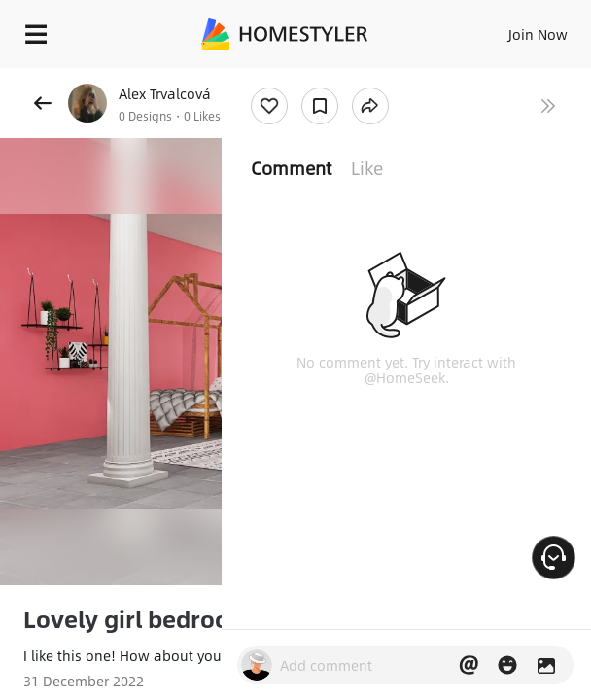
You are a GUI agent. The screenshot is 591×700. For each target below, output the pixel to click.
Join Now (538, 34)
